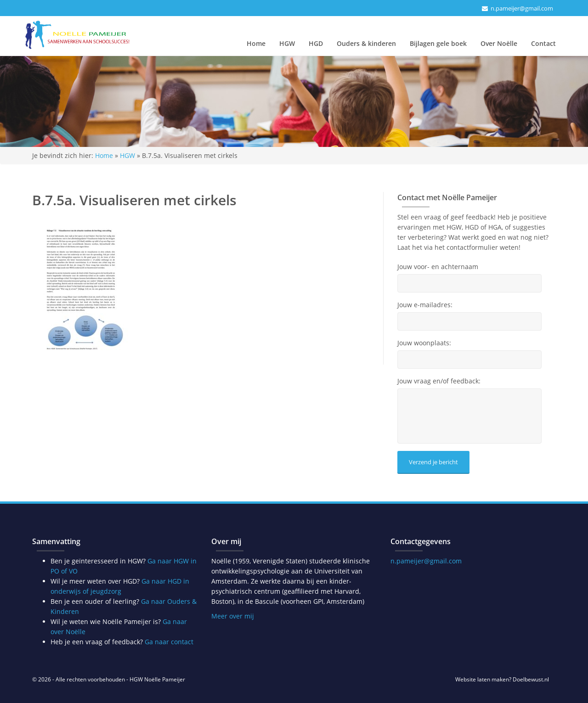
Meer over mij (233, 616)
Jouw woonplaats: (424, 343)
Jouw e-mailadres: (425, 305)
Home (256, 43)
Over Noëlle (499, 43)
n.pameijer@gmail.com (522, 8)
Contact (543, 43)
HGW (287, 43)
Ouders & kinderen (366, 43)
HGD (316, 43)
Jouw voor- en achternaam (438, 267)
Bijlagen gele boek (438, 43)
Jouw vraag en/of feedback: (439, 381)
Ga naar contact (169, 642)
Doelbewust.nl (531, 679)
